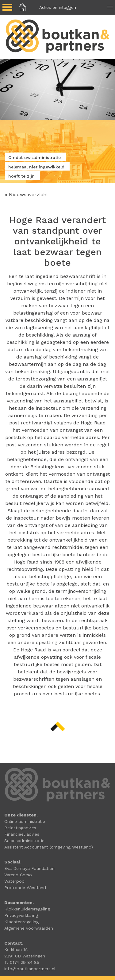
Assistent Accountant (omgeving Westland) (49, 847)
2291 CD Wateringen (25, 956)
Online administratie (25, 821)
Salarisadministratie (24, 841)
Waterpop (14, 881)
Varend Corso (18, 875)
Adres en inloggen (58, 7)
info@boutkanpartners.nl (30, 969)
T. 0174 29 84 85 (22, 962)
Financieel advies (22, 834)
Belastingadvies (20, 828)
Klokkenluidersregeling (27, 909)
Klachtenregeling (21, 922)
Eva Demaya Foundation (29, 868)
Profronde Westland (25, 888)
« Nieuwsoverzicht (27, 195)
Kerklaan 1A (16, 949)
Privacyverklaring (21, 915)
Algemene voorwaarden (29, 928)
